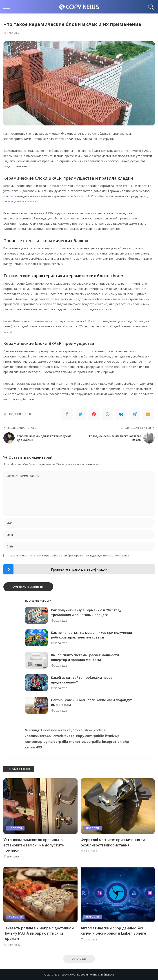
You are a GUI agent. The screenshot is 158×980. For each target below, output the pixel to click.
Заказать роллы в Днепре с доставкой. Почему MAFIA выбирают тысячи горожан (39, 933)
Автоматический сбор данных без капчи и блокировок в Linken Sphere (113, 931)
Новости (15, 828)
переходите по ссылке (20, 201)
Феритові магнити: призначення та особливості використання (113, 842)
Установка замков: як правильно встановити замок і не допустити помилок (34, 845)
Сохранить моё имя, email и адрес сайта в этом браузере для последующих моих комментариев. (69, 555)
